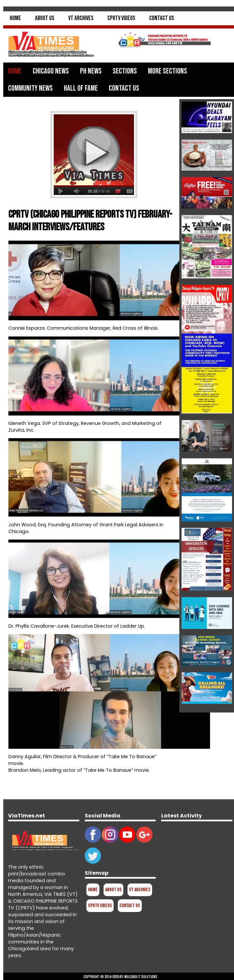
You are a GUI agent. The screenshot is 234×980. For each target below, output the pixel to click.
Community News (30, 88)
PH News (91, 71)
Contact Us (162, 18)
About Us (45, 18)
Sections (125, 71)
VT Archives (81, 18)
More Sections (167, 71)
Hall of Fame (81, 88)
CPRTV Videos (121, 18)
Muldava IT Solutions (141, 977)
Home (15, 18)
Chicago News (51, 71)
